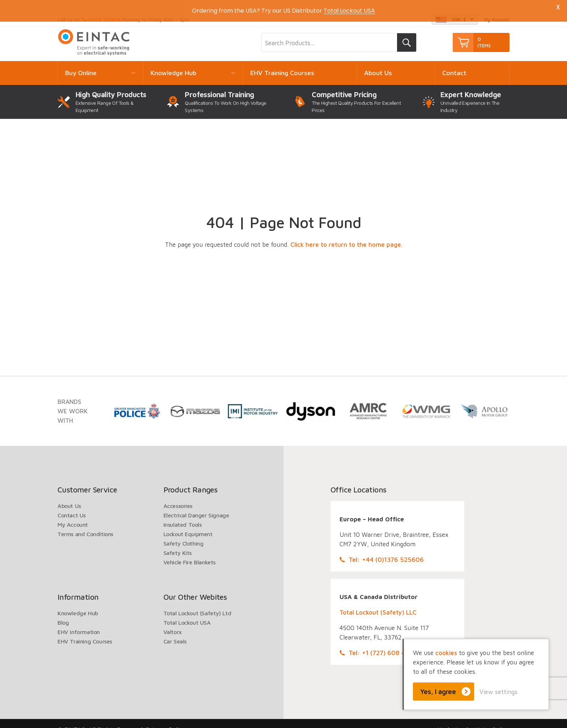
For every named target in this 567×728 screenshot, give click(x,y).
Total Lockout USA (187, 613)
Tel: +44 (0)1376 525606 (386, 550)
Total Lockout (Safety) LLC (378, 603)
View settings (498, 692)
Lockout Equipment (188, 525)
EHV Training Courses (282, 64)
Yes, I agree (438, 692)
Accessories (178, 497)
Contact (454, 64)
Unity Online (492, 721)
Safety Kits (178, 544)
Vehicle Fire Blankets (190, 553)
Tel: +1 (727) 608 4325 (383, 644)
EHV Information (79, 623)
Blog (63, 613)
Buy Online (81, 64)
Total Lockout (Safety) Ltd (197, 604)
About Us (378, 64)
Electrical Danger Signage (196, 506)
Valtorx (173, 623)
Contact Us (72, 506)
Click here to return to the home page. (346, 236)
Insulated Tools (183, 516)
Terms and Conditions (85, 525)
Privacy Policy (165, 721)
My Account (73, 516)
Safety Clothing (184, 534)
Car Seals (175, 632)
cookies (446, 653)
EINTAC (94, 33)
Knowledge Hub (173, 64)
